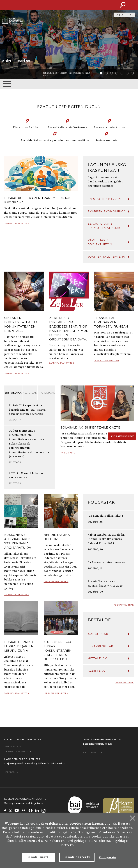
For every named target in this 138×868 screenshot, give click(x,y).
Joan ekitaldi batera (109, 257)
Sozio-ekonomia (107, 140)
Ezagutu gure (109, 226)
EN (132, 15)
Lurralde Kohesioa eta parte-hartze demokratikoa (55, 140)
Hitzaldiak (109, 658)
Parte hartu (68, 454)
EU (117, 15)
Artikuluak (109, 634)
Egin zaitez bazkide (109, 199)
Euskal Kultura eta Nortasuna (68, 127)
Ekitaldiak (13, 393)
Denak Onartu (38, 857)
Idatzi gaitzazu (92, 752)
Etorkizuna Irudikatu (27, 127)
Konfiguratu (107, 858)
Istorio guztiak (124, 682)
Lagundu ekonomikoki (18, 751)
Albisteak (30, 393)
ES (122, 15)
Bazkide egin (13, 746)
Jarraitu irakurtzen (17, 225)
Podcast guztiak (124, 605)
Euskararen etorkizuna (109, 127)
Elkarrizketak (109, 646)
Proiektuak (46, 393)
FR (127, 15)
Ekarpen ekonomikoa (109, 211)
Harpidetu (11, 772)
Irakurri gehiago (74, 841)
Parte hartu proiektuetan (109, 242)
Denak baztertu (77, 857)
